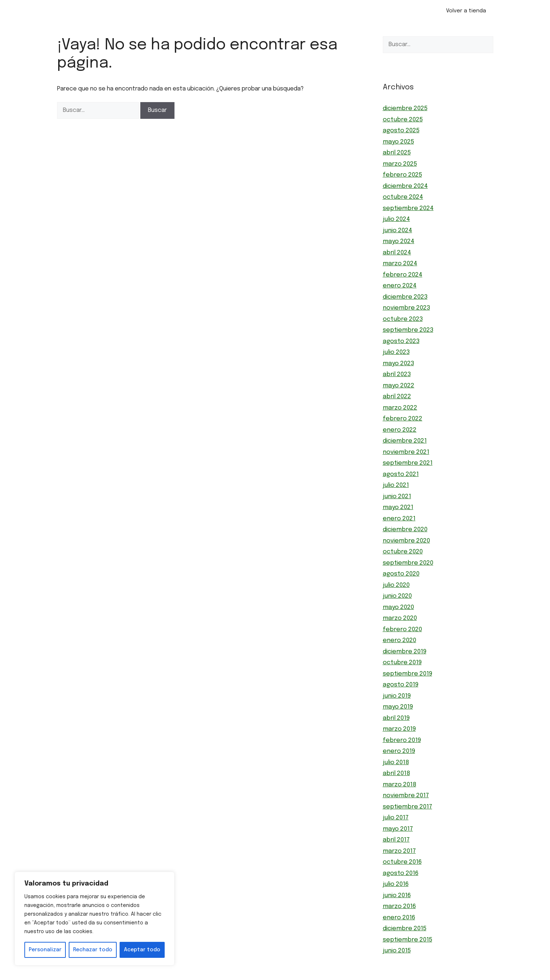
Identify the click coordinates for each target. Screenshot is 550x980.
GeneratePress (315, 976)
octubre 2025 (403, 120)
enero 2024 (400, 286)
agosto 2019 (401, 685)
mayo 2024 (399, 241)
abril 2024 (397, 253)
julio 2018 (396, 763)
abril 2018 (396, 773)
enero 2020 (400, 640)
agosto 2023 (401, 341)
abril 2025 (397, 153)
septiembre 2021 (408, 463)
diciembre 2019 (405, 652)
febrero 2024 (403, 275)
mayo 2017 (398, 829)
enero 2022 (400, 430)
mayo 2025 (398, 142)
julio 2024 (396, 219)
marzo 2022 (400, 408)
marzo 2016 (399, 906)
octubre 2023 (403, 319)
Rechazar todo (93, 950)
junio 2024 (398, 231)
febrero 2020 (402, 630)
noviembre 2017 (406, 796)
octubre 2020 (403, 552)
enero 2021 (399, 519)
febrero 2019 (402, 740)
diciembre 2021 (405, 441)
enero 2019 (399, 751)
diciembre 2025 (405, 108)
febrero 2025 (402, 175)
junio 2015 (397, 951)
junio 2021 (397, 497)
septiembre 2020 (408, 563)
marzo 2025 (400, 164)
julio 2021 (396, 485)
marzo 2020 (400, 618)
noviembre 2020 (406, 541)
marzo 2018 (400, 785)
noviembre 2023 (406, 308)
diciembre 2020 (405, 530)
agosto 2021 (401, 474)
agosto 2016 (401, 873)
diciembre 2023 (405, 297)
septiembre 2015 (408, 940)
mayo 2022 (399, 386)
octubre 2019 (402, 663)
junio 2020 (397, 596)
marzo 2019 (399, 729)
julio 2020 (396, 585)
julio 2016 (396, 884)
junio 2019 (397, 696)
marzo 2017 (399, 851)
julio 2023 (396, 352)
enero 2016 (399, 918)
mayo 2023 (398, 364)
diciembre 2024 (405, 186)
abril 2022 (397, 397)
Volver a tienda (466, 11)
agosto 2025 (401, 131)
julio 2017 (396, 818)
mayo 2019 (398, 707)
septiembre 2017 (408, 807)
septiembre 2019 (408, 674)
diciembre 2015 (405, 929)
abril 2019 (396, 718)
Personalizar (45, 950)
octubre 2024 (403, 197)
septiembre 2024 (408, 208)
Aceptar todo (142, 950)
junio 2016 (397, 896)
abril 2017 (396, 840)
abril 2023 (397, 374)
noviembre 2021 (406, 452)
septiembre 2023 (408, 330)
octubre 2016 (402, 862)
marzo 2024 (400, 264)
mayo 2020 (398, 607)
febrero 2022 (403, 419)
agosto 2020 (401, 574)
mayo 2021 (398, 507)
